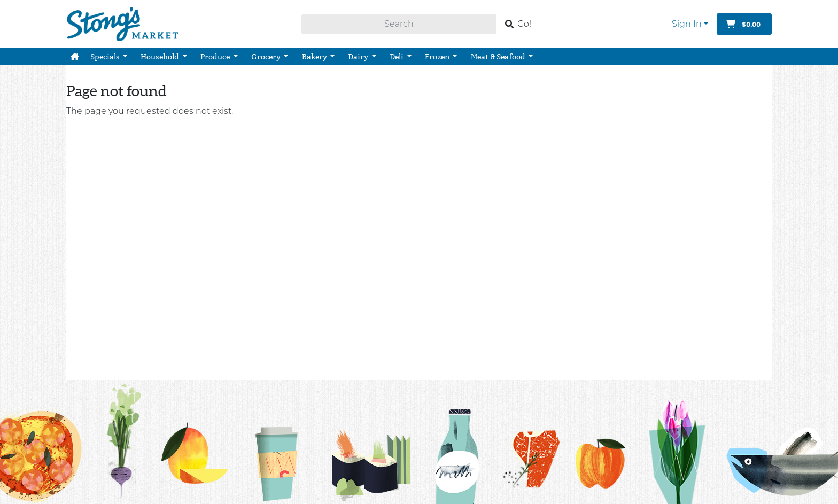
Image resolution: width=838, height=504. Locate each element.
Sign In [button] (687, 24)
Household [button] (161, 57)
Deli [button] (397, 57)
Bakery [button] (315, 57)
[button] (75, 57)
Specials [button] (106, 57)
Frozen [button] (438, 57)
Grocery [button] (267, 57)
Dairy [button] (359, 57)
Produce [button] (216, 57)
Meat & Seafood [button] (499, 57)
